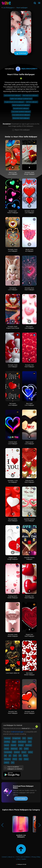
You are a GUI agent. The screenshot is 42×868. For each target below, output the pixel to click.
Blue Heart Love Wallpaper (29, 404)
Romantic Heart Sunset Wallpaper (29, 712)
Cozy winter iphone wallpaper (21, 115)
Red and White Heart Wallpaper (13, 520)
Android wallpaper (17, 732)
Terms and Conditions (23, 857)
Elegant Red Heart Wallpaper (29, 635)
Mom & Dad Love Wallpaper (13, 173)
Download (21, 53)
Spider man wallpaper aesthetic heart (21, 99)
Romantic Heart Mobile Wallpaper (13, 635)
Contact (4, 857)
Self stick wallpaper (32, 102)
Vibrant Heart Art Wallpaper (29, 250)
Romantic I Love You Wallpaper (13, 481)
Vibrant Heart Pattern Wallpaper (13, 212)
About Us (11, 857)
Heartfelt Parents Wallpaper (29, 558)
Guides (24, 859)
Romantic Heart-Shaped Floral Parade (13, 327)
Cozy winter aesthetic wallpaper (21, 112)
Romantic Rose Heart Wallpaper (29, 289)
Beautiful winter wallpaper (21, 108)
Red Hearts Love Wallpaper (13, 404)
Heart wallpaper (22, 8)
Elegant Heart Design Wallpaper (13, 558)
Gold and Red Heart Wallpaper (29, 481)
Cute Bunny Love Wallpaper (13, 289)
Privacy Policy (36, 857)
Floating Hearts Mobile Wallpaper (13, 597)
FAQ (19, 859)
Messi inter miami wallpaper (21, 118)
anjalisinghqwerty (26, 69)
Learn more (21, 799)
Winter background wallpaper (21, 105)
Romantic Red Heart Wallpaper (29, 366)
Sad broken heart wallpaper (13, 95)
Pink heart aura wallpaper (30, 95)
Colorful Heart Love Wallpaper (13, 443)
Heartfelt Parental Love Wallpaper (29, 520)
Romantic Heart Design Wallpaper (29, 173)
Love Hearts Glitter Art (13, 673)
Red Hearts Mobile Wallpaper (29, 674)
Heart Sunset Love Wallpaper (29, 443)
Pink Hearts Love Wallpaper (29, 327)
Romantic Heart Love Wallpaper (29, 212)
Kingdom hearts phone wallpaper (14, 102)
